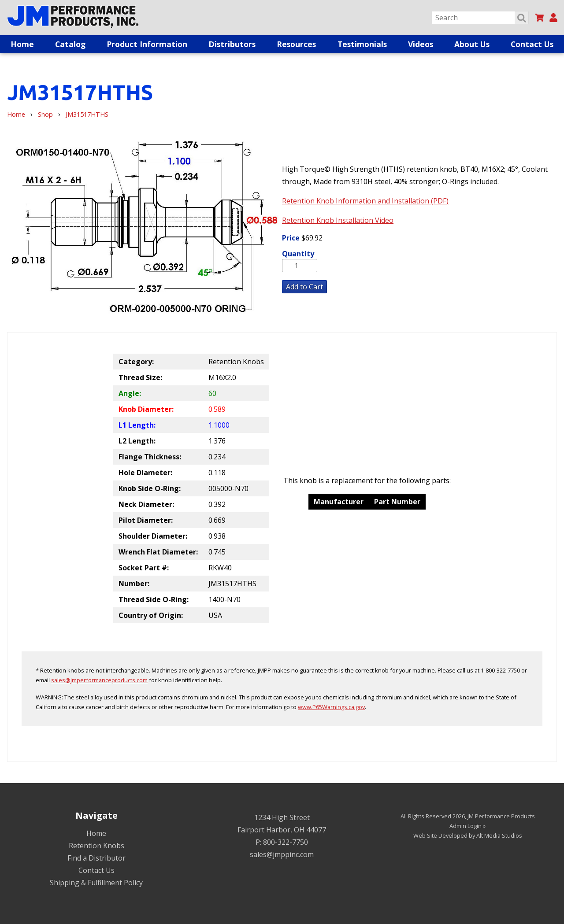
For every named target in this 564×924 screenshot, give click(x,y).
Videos (421, 44)
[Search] (480, 18)
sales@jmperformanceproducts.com (99, 680)
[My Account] (553, 18)
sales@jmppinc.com (282, 854)
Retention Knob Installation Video (338, 220)
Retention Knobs (96, 846)
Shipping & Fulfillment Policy (96, 883)
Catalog (70, 44)
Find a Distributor (96, 858)
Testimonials (362, 44)
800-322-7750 (286, 842)
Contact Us (532, 44)
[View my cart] (539, 18)
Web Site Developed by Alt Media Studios (468, 835)
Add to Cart (304, 287)
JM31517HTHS (87, 114)
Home (22, 44)
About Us (472, 44)
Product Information (147, 44)
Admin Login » (468, 826)
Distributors (232, 44)
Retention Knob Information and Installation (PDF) (365, 201)
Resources (296, 44)
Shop (45, 114)
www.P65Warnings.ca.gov (331, 707)
